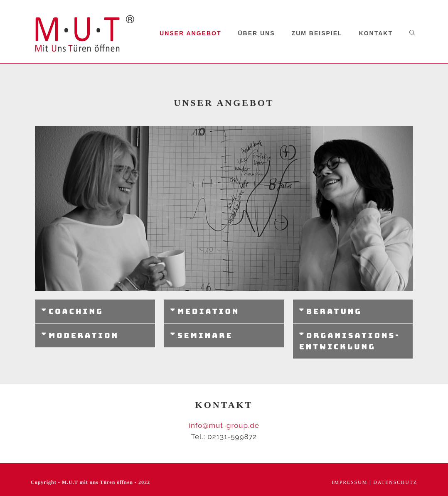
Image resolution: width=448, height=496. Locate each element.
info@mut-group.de (224, 425)
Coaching (76, 311)
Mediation (208, 311)
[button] (95, 312)
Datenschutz (395, 482)
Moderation (84, 335)
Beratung (334, 311)
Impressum (350, 482)
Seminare (205, 335)
